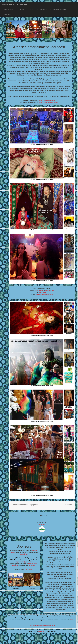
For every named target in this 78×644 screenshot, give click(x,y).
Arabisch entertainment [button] (61, 9)
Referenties (44, 9)
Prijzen (32, 9)
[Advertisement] (41, 639)
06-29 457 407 (39, 291)
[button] (25, 506)
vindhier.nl (42, 525)
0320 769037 (43, 292)
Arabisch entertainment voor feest (14, 4)
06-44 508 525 (50, 291)
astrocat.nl (29, 570)
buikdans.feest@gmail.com (44, 294)
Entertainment (9, 9)
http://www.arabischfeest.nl (48, 100)
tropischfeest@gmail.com (24, 562)
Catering (22, 9)
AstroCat (41, 631)
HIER (72, 620)
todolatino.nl (24, 554)
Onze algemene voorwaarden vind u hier (42, 626)
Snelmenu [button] (8, 14)
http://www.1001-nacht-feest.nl (49, 102)
